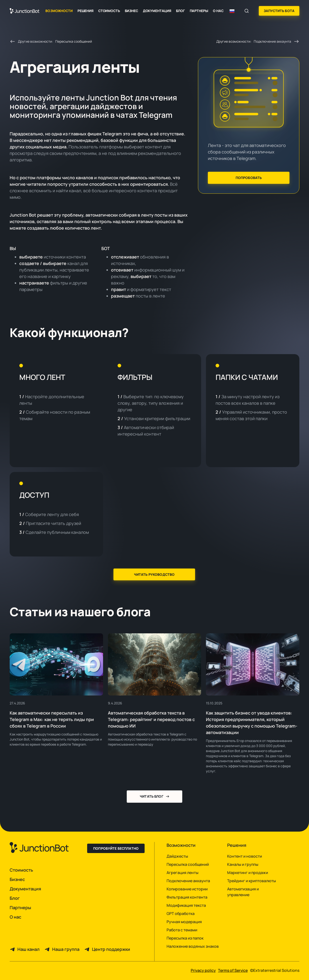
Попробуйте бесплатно (116, 848)
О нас (218, 11)
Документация (157, 11)
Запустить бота (279, 11)
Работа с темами (182, 930)
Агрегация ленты (183, 873)
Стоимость (109, 11)
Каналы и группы (243, 864)
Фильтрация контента (187, 897)
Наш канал (28, 949)
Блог (180, 11)
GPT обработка (181, 914)
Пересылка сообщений (188, 864)
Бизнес (131, 11)
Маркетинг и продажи (248, 873)
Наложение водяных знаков (193, 946)
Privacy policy (203, 970)
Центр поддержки (111, 949)
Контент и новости (245, 856)
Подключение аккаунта (188, 881)
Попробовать (249, 178)
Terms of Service (233, 970)
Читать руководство (154, 574)
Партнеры (199, 11)
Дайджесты (177, 856)
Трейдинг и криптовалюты (252, 881)
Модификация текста (186, 905)
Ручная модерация (184, 922)
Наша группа (66, 949)
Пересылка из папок (185, 938)
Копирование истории (187, 889)
